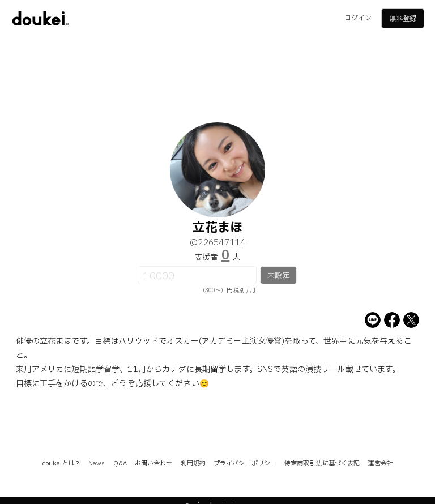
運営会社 (380, 464)
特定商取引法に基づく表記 (322, 464)
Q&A (120, 464)
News (97, 464)
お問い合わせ (154, 464)
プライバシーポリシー (245, 464)
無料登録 (403, 19)
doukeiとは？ (61, 464)
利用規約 (193, 464)
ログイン (358, 18)
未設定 (278, 276)
